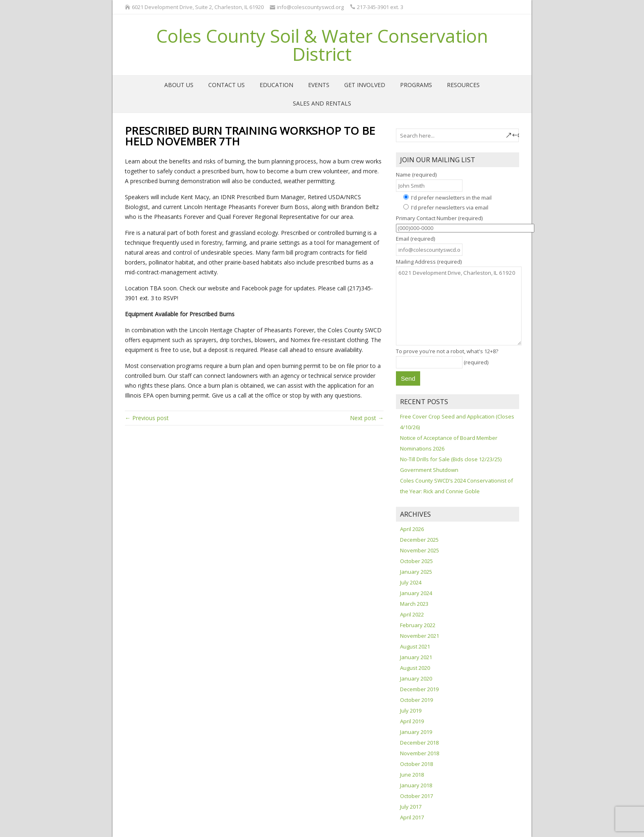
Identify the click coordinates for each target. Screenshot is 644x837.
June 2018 (412, 775)
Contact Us (227, 85)
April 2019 (412, 721)
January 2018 (416, 785)
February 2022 (418, 625)
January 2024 (416, 593)
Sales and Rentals (322, 103)
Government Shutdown (429, 470)
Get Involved (365, 85)
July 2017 (411, 807)
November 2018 (420, 753)
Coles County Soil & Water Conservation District (322, 45)
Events (319, 85)
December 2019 (419, 689)
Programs (416, 85)
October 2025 (416, 561)
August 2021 (415, 646)
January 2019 (416, 732)
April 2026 (412, 529)
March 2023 (414, 604)
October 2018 (416, 764)
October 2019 (416, 700)
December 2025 (419, 540)
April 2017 (412, 817)
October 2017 (416, 796)
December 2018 (419, 743)
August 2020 (415, 668)
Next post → (367, 418)
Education (276, 85)
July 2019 (411, 711)
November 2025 (420, 550)
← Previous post (147, 418)
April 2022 (412, 614)
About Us (179, 85)
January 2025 (416, 572)
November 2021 (420, 636)
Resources (463, 85)
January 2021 (416, 657)
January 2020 (416, 678)
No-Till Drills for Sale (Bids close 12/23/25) (451, 459)
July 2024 (411, 582)
